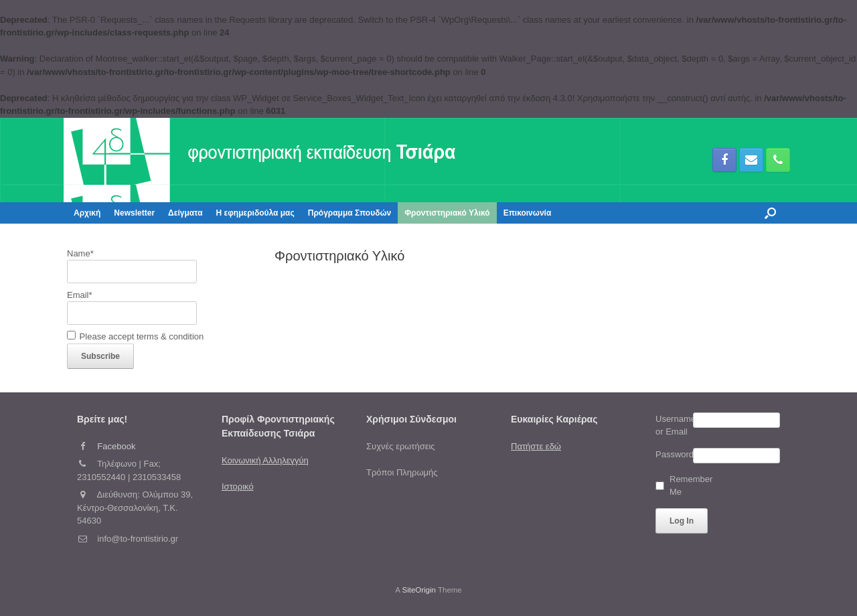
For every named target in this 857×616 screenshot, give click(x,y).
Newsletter (134, 213)
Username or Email (674, 426)
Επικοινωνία (528, 213)
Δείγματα (185, 213)
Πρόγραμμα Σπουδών (350, 213)
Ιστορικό (238, 486)
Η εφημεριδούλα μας (255, 213)
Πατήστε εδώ (536, 446)
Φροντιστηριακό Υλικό (447, 213)
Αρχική (87, 213)
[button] (770, 213)
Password (674, 454)
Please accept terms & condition (135, 336)
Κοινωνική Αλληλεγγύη (265, 460)
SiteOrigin (419, 590)
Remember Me (686, 486)
